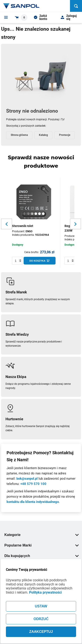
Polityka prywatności (45, 592)
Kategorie (42, 535)
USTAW (41, 606)
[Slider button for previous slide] (7, 224)
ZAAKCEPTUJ (41, 632)
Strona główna (19, 135)
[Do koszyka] (40, 261)
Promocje (65, 135)
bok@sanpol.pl (27, 479)
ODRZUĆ (41, 619)
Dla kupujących (42, 556)
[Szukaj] (76, 6)
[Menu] (6, 17)
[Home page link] (21, 6)
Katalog (43, 135)
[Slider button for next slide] (75, 224)
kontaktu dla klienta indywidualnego (33, 502)
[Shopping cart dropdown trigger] (21, 18)
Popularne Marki (42, 545)
